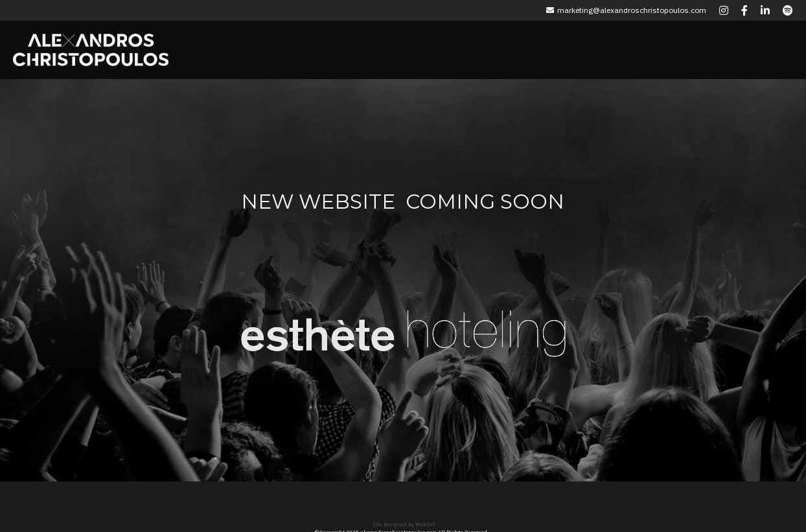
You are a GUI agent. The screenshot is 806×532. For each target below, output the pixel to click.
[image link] (318, 324)
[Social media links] (724, 10)
